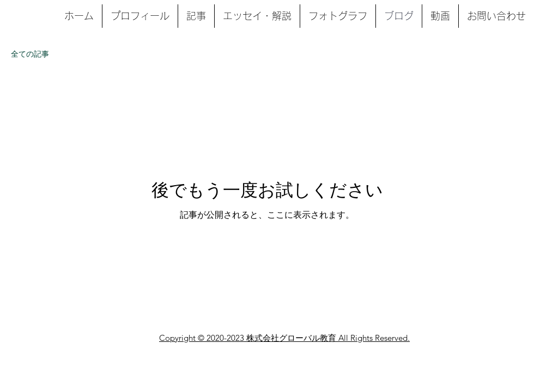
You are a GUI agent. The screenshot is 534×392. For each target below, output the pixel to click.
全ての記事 (30, 54)
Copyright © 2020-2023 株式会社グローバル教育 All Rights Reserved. (284, 338)
